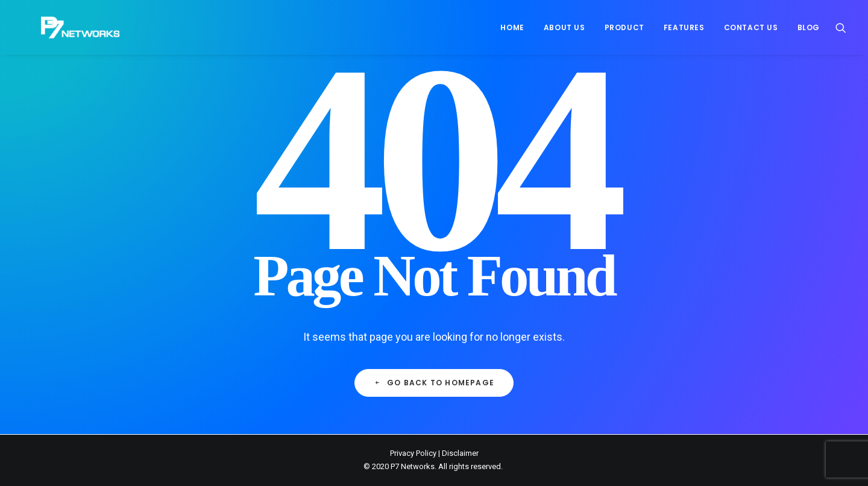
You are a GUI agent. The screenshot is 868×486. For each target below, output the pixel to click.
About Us (565, 27)
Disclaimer (460, 453)
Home (512, 27)
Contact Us (751, 27)
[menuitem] (512, 27)
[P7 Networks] (61, 27)
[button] (841, 27)
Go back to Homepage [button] (434, 383)
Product (624, 27)
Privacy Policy (413, 453)
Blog (809, 27)
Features (684, 27)
